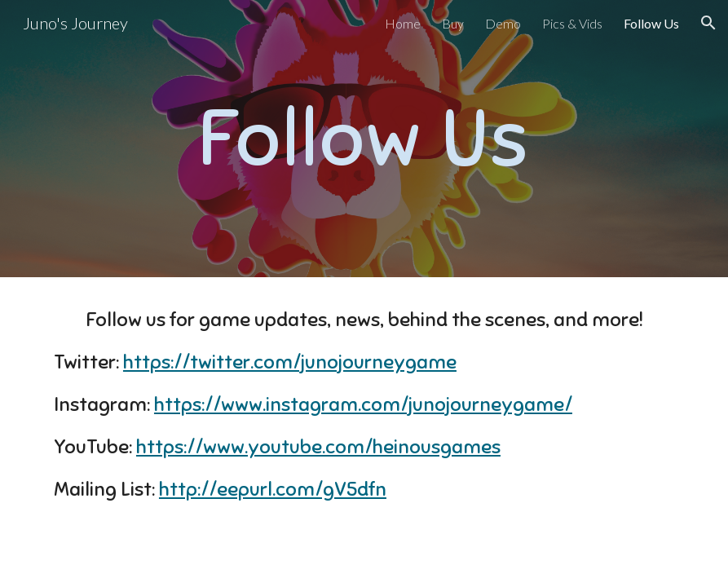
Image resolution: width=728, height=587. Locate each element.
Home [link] (403, 23)
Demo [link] (503, 23)
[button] (708, 23)
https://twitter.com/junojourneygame (290, 362)
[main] (364, 139)
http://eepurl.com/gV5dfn (273, 489)
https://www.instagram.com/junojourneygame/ (363, 404)
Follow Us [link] (651, 23)
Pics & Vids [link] (572, 23)
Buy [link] (453, 23)
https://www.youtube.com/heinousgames (318, 447)
